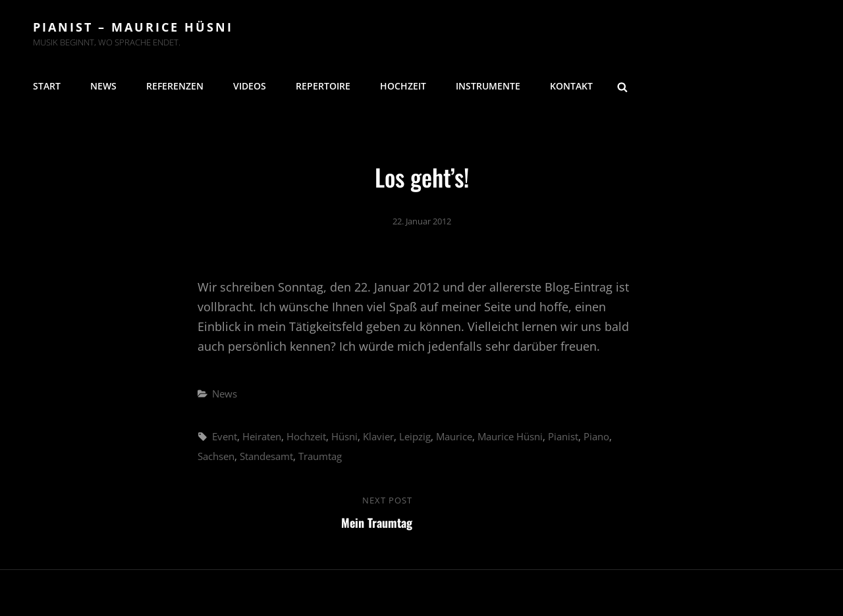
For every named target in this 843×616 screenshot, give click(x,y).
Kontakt (571, 86)
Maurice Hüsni (510, 436)
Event (225, 436)
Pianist (563, 436)
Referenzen (175, 86)
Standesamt (266, 456)
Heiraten (262, 436)
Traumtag (320, 456)
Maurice (454, 436)
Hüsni (344, 436)
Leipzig (415, 436)
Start (47, 86)
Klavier (378, 436)
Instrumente (488, 86)
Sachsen (216, 456)
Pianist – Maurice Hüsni (133, 27)
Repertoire (323, 86)
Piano (596, 436)
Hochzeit (403, 86)
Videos (250, 86)
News (103, 86)
